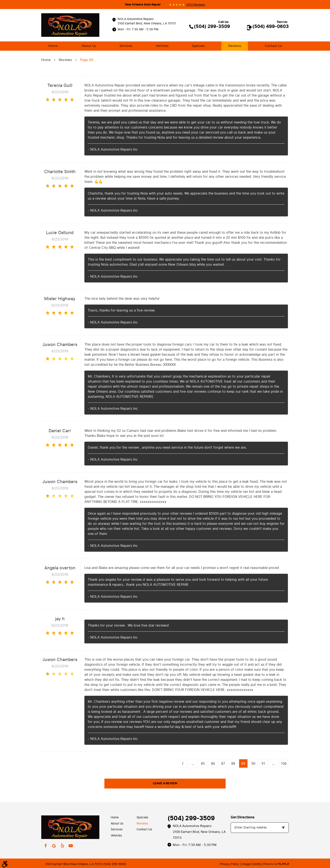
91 (263, 763)
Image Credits (251, 864)
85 (203, 763)
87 (223, 763)
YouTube (71, 846)
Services (126, 46)
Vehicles (162, 46)
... (193, 763)
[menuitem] (53, 46)
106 (284, 763)
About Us (89, 46)
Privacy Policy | (230, 864)
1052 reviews (196, 5)
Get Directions (243, 817)
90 (253, 763)
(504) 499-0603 (271, 27)
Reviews (235, 46)
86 (213, 763)
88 (233, 763)
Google (54, 846)
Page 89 (87, 60)
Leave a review (165, 783)
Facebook (45, 846)
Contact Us (273, 46)
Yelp (62, 846)
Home (53, 46)
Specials (198, 46)
